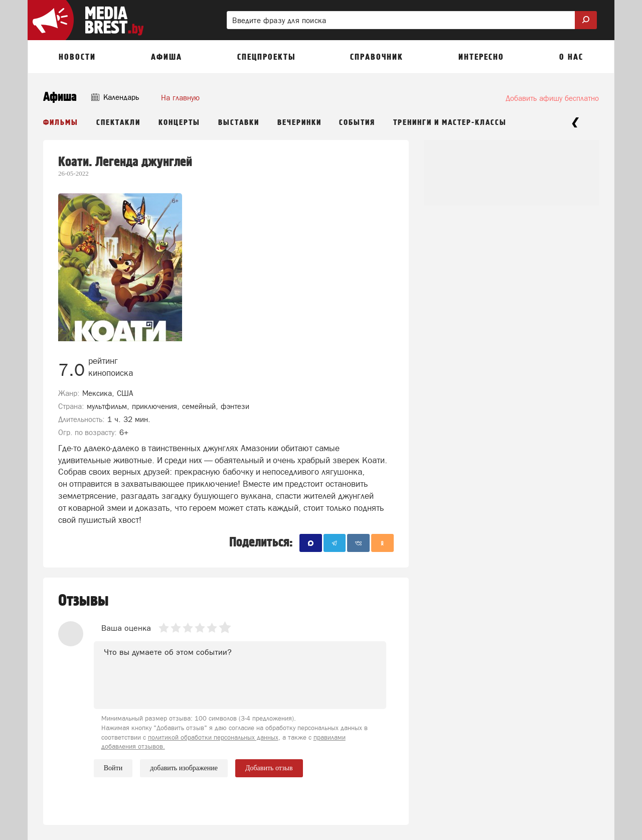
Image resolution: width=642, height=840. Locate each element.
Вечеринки (299, 123)
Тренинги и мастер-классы (450, 123)
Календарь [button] (115, 97)
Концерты (179, 123)
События (357, 123)
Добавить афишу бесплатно (552, 98)
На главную (180, 98)
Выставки (239, 123)
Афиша (60, 97)
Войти (113, 768)
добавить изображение (184, 768)
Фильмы (61, 123)
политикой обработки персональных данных (213, 737)
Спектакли (118, 123)
